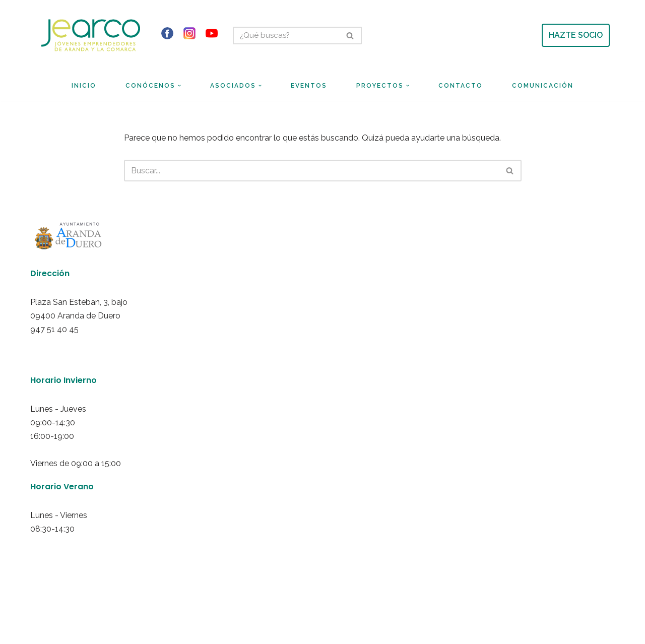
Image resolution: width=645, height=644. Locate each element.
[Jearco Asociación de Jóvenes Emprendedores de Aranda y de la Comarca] (91, 35)
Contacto (461, 86)
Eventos (309, 86)
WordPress (152, 596)
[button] (179, 86)
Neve (45, 596)
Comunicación (543, 86)
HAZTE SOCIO (576, 35)
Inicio (84, 86)
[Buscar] (286, 36)
